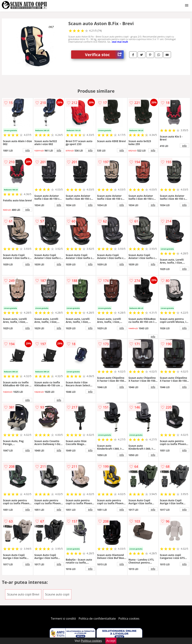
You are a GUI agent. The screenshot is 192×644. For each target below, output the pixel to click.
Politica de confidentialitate (97, 619)
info (27, 150)
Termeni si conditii (63, 619)
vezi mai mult (120, 42)
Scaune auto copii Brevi (23, 594)
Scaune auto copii (57, 594)
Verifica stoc (104, 55)
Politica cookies (129, 619)
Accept (111, 641)
